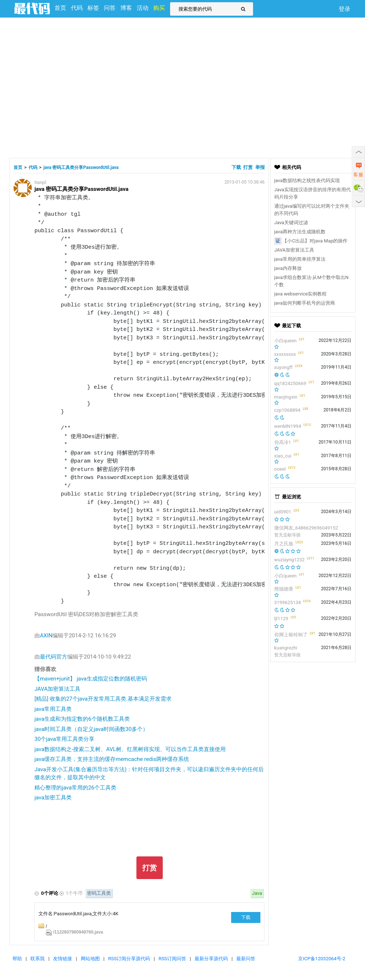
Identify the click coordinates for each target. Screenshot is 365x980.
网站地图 (90, 959)
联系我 (37, 959)
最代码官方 (54, 657)
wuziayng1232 (289, 560)
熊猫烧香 (284, 589)
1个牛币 (74, 893)
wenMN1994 (288, 426)
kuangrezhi (286, 648)
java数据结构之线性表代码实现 (307, 180)
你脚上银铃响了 (291, 635)
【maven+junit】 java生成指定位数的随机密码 (91, 679)
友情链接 (63, 959)
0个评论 (49, 893)
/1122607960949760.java (78, 932)
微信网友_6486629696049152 (306, 528)
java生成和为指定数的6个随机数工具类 (82, 719)
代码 (33, 167)
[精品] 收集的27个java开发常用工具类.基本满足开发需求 (103, 699)
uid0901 (283, 512)
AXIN (46, 636)
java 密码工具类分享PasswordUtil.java (81, 167)
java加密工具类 (53, 798)
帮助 (17, 959)
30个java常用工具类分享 (64, 739)
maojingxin (286, 397)
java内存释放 (288, 268)
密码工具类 (99, 893)
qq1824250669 (290, 383)
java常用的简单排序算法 (300, 259)
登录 (345, 9)
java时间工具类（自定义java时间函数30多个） (91, 729)
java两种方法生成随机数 (300, 232)
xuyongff (284, 367)
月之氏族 (284, 544)
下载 (237, 167)
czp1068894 (287, 410)
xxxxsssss (285, 354)
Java (257, 893)
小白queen (286, 341)
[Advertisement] (69, 87)
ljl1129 (281, 619)
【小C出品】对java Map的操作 (315, 241)
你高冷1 (283, 442)
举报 (260, 167)
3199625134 (288, 602)
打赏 (248, 167)
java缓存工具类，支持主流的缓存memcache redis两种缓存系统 (112, 759)
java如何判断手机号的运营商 (305, 303)
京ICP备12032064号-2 (322, 959)
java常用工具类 (53, 709)
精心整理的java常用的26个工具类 (75, 788)
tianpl (40, 182)
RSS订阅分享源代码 (129, 959)
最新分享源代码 (211, 959)
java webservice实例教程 (301, 294)
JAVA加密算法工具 (57, 689)
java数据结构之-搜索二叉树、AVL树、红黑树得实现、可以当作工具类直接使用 (130, 749)
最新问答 (246, 959)
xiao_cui (283, 456)
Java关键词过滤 (291, 223)
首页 (18, 167)
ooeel (280, 469)
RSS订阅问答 (172, 959)
